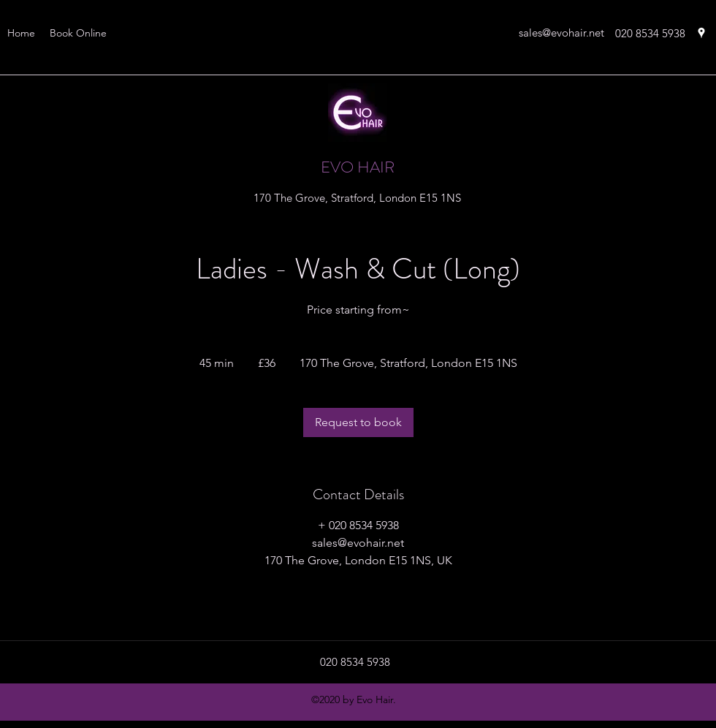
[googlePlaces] (701, 33)
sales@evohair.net (561, 33)
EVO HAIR (358, 167)
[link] (358, 422)
